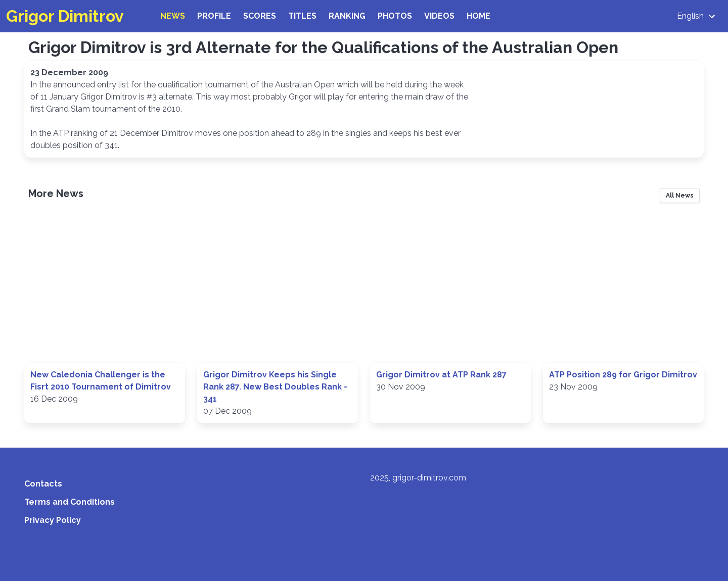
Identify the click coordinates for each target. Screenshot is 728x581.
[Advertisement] (364, 286)
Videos (439, 16)
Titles (302, 16)
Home (479, 16)
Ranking (347, 16)
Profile (214, 16)
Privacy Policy (53, 520)
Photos (395, 16)
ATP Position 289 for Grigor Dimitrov (623, 375)
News (173, 16)
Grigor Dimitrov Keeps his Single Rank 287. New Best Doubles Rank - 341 (275, 387)
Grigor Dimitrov (65, 16)
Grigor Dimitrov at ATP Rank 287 (441, 375)
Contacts (43, 484)
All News (680, 196)
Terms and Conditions (70, 502)
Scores (260, 16)
